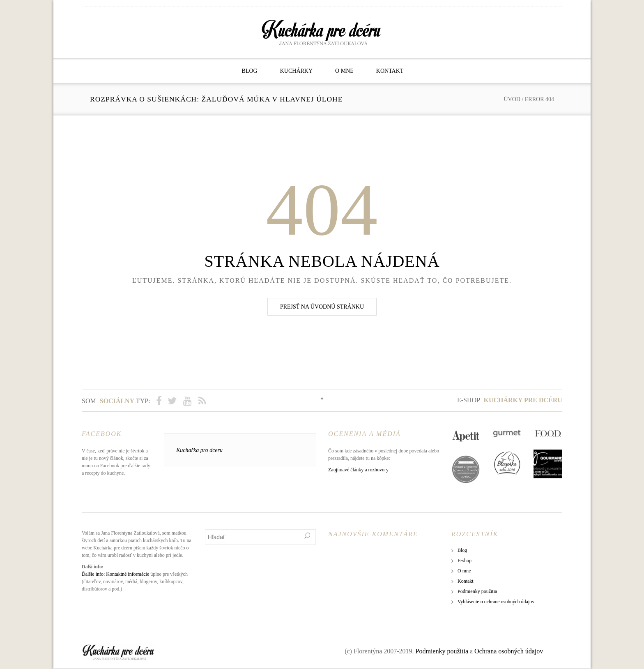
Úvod (512, 99)
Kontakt (390, 71)
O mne (344, 71)
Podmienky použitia (477, 592)
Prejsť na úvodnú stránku (322, 307)
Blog (250, 71)
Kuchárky (296, 71)
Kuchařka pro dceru (199, 451)
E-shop (510, 400)
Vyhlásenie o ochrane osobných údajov (496, 602)
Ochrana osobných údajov (509, 652)
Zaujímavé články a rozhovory (358, 470)
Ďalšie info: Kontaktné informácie (115, 574)
